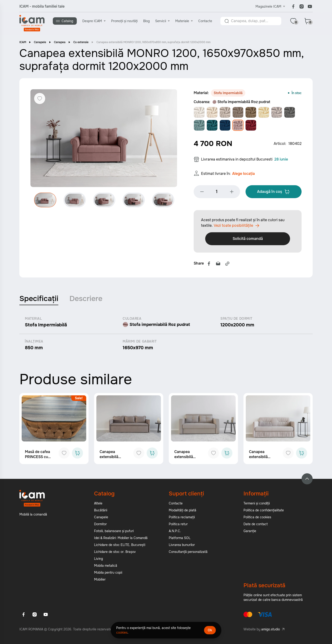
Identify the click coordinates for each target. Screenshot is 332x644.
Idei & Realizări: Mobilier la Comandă (121, 539)
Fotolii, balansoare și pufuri (114, 532)
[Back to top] (307, 480)
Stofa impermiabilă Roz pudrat (241, 102)
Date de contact (256, 525)
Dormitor (100, 525)
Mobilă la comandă (33, 516)
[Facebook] (293, 6)
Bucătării (101, 512)
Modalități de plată (182, 512)
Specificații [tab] (39, 300)
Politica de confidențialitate (264, 512)
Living (98, 560)
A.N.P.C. (175, 532)
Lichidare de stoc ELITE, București (120, 546)
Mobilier (100, 581)
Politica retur (178, 525)
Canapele (40, 43)
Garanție (250, 532)
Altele (98, 505)
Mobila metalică (106, 567)
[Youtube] (310, 6)
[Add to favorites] (64, 454)
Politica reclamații (182, 519)
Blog (147, 21)
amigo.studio (271, 631)
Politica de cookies (257, 519)
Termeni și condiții (257, 505)
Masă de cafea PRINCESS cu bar (37, 458)
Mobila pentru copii (108, 574)
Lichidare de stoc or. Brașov (115, 553)
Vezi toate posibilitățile (237, 227)
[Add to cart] (77, 454)
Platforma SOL (180, 539)
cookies (122, 632)
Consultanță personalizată (188, 553)
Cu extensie (81, 43)
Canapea (60, 43)
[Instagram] (302, 6)
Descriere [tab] (86, 300)
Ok (210, 630)
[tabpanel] (166, 335)
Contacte (205, 21)
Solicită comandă (248, 240)
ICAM (23, 43)
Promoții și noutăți (125, 21)
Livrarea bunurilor (182, 546)
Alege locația (243, 175)
